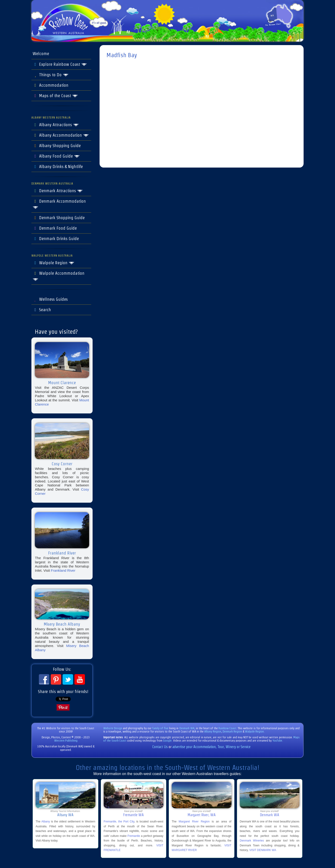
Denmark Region (232, 731)
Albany (46, 822)
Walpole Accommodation (59, 276)
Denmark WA (187, 728)
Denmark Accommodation (59, 204)
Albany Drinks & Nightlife (58, 167)
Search (42, 310)
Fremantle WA (133, 815)
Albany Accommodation (61, 135)
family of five (161, 728)
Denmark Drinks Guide (56, 239)
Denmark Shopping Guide (59, 218)
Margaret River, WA (202, 815)
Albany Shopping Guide (57, 146)
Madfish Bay (122, 55)
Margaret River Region (194, 822)
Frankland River (63, 570)
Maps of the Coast (55, 96)
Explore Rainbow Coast (60, 64)
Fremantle (134, 836)
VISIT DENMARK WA (263, 850)
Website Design (113, 728)
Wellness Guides (50, 299)
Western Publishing (66, 741)
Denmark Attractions (58, 191)
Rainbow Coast (227, 728)
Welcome (41, 54)
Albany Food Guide (56, 156)
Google (167, 741)
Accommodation (50, 85)
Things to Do (51, 75)
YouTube (277, 741)
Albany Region (213, 731)
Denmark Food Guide (55, 228)
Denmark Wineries (252, 841)
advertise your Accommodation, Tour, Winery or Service (211, 747)
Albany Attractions (56, 125)
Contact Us (160, 747)
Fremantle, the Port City (119, 822)
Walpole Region (54, 263)
